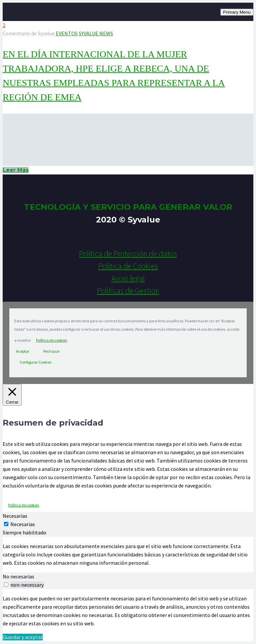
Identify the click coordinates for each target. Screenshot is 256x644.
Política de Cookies (128, 266)
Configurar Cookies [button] (35, 362)
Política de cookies (51, 340)
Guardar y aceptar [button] (23, 637)
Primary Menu (237, 12)
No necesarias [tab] (18, 576)
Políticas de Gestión (128, 291)
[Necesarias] (6, 524)
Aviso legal (128, 278)
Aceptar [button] (23, 351)
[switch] (6, 585)
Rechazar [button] (51, 351)
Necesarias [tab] (15, 516)
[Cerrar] (12, 395)
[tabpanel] (128, 555)
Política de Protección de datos (128, 254)
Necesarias (23, 524)
